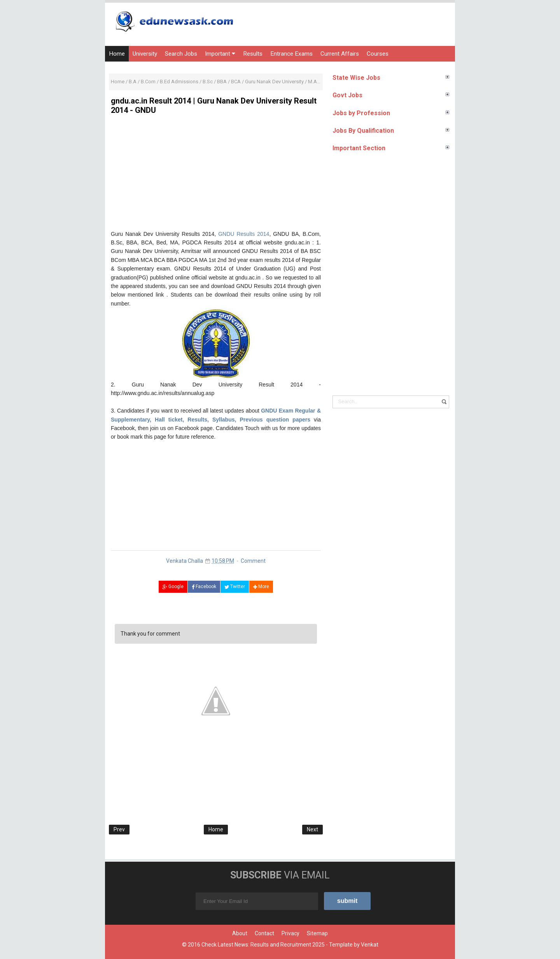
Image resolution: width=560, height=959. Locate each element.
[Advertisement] (216, 175)
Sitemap (317, 933)
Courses (378, 54)
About (240, 933)
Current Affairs (340, 54)
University (145, 54)
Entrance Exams (291, 54)
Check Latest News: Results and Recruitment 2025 (263, 945)
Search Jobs (181, 54)
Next (312, 829)
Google (173, 587)
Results (253, 54)
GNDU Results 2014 (244, 234)
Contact (264, 933)
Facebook (204, 587)
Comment (253, 561)
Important (220, 54)
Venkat (370, 945)
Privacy (290, 933)
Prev (119, 829)
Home (117, 54)
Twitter (235, 587)
